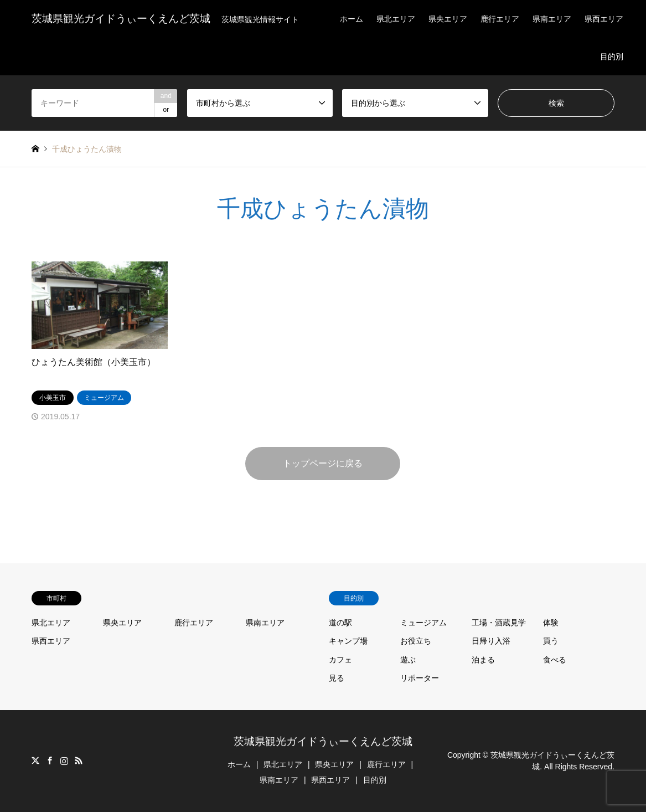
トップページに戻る (323, 463)
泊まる (483, 660)
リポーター (420, 678)
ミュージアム (423, 623)
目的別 (612, 56)
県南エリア (552, 19)
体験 (551, 623)
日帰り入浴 (491, 641)
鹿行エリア (500, 19)
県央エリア (448, 19)
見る (337, 678)
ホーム (352, 19)
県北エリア (396, 19)
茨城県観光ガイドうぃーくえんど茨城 (323, 741)
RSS (79, 760)
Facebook (50, 760)
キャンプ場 (348, 641)
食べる (555, 660)
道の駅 (340, 623)
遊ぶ (408, 660)
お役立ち (416, 641)
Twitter (35, 760)
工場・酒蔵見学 (499, 623)
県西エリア (604, 19)
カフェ (340, 660)
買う (551, 641)
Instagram (64, 760)
